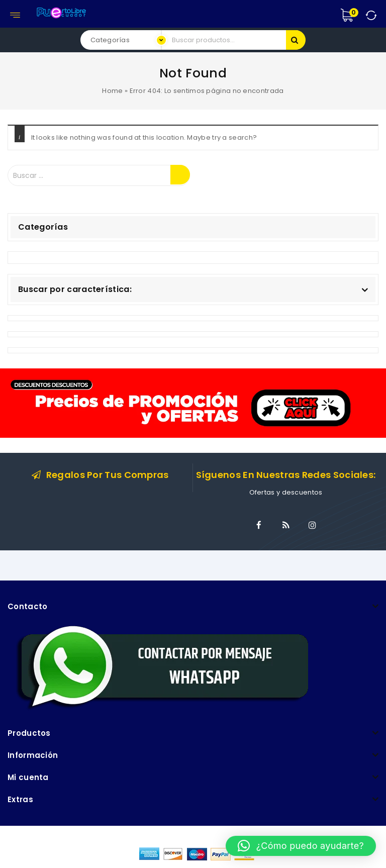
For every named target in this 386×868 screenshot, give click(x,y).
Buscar (296, 40)
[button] (301, 846)
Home (112, 91)
